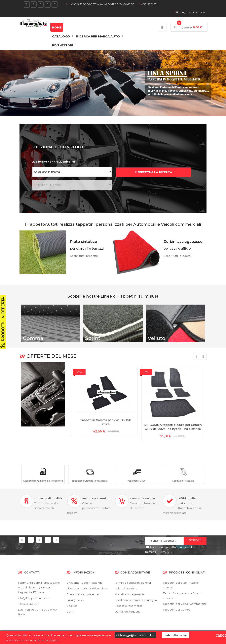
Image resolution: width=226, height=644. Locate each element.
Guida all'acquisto (126, 588)
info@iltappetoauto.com (34, 598)
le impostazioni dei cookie (135, 635)
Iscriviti (195, 540)
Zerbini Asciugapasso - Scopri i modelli (183, 596)
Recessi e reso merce (129, 606)
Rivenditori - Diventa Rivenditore (87, 588)
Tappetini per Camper (177, 610)
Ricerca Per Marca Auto (98, 36)
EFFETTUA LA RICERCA (154, 172)
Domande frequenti (128, 612)
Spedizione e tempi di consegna (136, 600)
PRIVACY (164, 552)
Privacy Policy (75, 600)
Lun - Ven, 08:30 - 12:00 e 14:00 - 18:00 (38, 612)
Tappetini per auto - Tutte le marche (181, 585)
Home (57, 27)
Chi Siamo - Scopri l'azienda (84, 583)
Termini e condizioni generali (133, 583)
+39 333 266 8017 (29, 604)
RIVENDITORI (63, 45)
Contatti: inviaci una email (83, 594)
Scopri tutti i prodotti (84, 256)
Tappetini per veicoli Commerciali (185, 604)
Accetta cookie (176, 635)
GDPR (70, 612)
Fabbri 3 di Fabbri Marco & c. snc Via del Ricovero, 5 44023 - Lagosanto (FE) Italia (39, 587)
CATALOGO (61, 36)
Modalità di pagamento (130, 594)
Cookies (72, 606)
